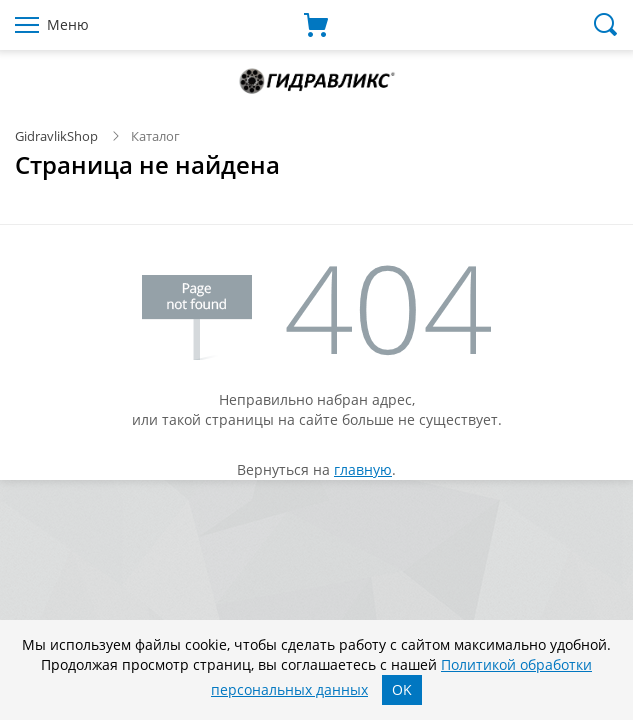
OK (402, 689)
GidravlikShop (56, 136)
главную (363, 469)
